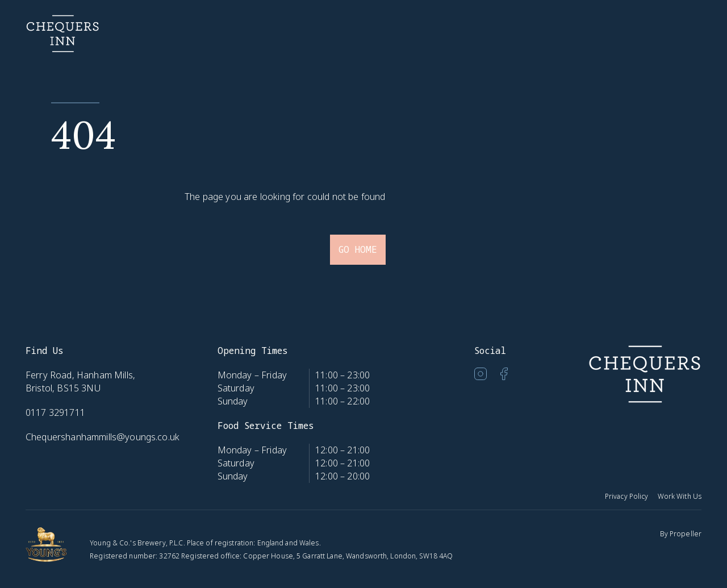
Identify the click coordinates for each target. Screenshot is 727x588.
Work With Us (680, 496)
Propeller (686, 534)
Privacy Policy (627, 496)
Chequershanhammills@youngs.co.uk (103, 437)
